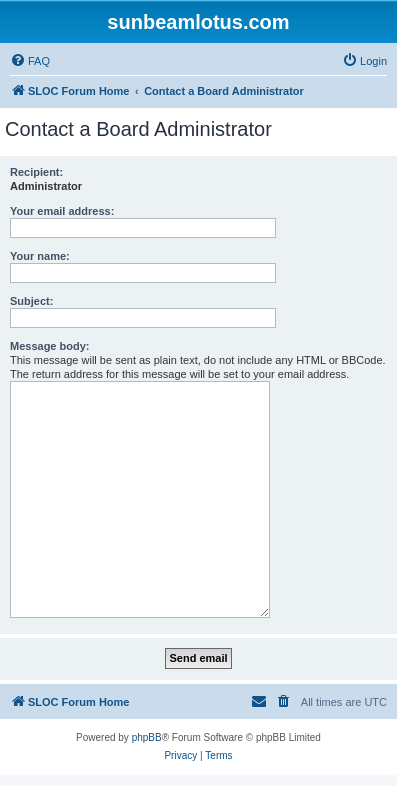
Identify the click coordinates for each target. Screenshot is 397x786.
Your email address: (62, 211)
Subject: (31, 301)
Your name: (40, 256)
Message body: (49, 346)
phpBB (147, 737)
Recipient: (36, 172)
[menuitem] (30, 61)
